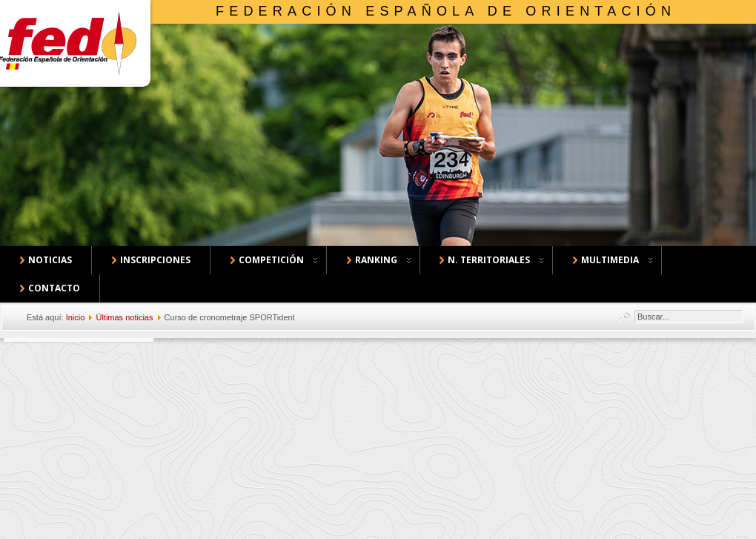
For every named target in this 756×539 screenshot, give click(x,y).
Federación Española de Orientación (446, 11)
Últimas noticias (124, 317)
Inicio (76, 317)
